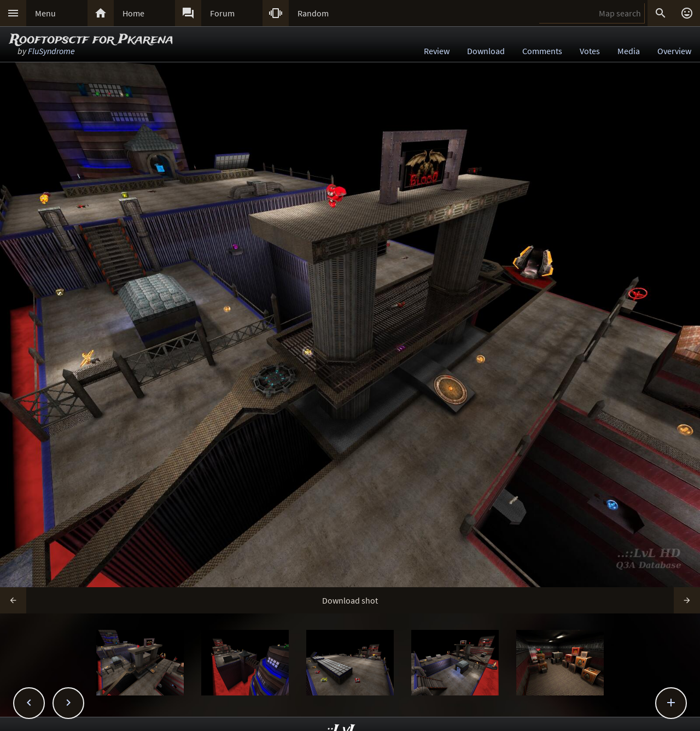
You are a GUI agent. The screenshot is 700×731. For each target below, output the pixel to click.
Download (486, 51)
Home (133, 13)
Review (437, 51)
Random (313, 13)
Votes (590, 51)
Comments (542, 51)
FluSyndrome (51, 51)
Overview (674, 51)
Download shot (350, 600)
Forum (222, 13)
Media (629, 51)
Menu (45, 13)
